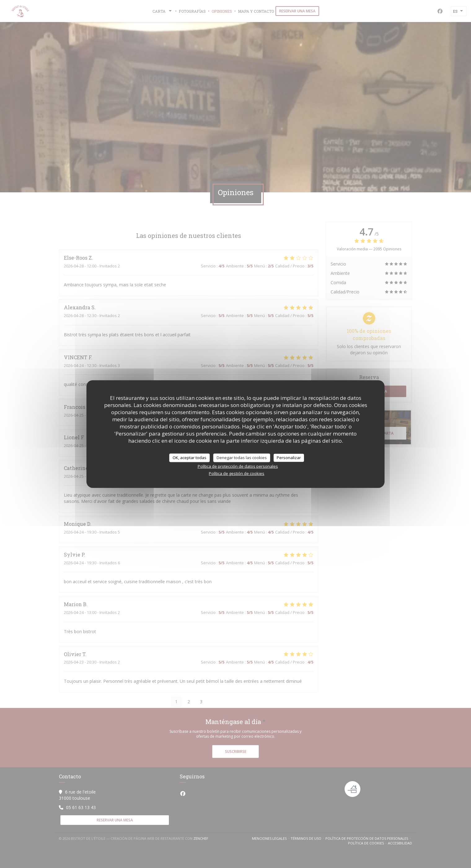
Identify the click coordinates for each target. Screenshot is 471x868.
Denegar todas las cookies (242, 458)
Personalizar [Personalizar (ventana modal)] (289, 458)
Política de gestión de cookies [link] (237, 473)
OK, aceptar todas (189, 458)
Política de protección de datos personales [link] (238, 466)
